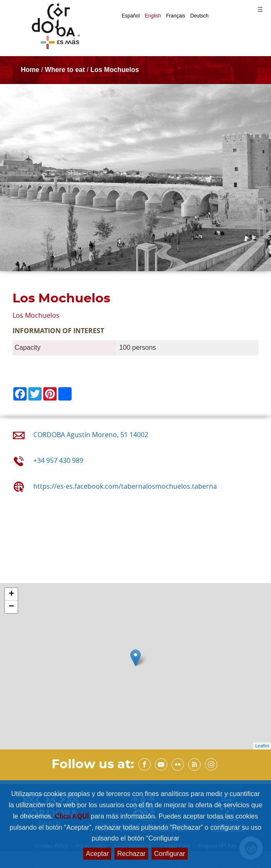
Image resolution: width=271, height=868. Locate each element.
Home (30, 70)
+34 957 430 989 (58, 460)
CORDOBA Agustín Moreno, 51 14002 (91, 435)
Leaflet (262, 746)
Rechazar (131, 854)
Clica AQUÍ (73, 816)
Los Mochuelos (114, 70)
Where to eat (65, 70)
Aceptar (97, 854)
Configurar (170, 854)
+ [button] (11, 594)
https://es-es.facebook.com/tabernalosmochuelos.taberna (125, 486)
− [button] (11, 607)
